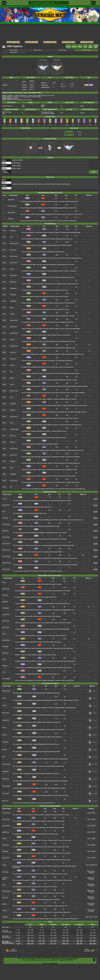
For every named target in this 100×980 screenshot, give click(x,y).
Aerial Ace (13, 359)
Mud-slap (5, 898)
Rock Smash (14, 481)
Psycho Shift (6, 537)
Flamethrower (14, 346)
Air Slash (10, 219)
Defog (4, 865)
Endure (4, 839)
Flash (12, 423)
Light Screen (14, 263)
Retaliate (13, 410)
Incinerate (13, 404)
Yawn (4, 728)
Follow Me (5, 742)
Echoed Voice (14, 391)
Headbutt (5, 917)
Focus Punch (6, 813)
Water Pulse (6, 819)
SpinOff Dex (96, 46)
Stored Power (6, 563)
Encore (4, 735)
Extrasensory (6, 550)
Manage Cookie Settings (70, 958)
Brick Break (13, 327)
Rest (11, 372)
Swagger (13, 461)
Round (12, 384)
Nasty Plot (5, 531)
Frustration (13, 295)
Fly (11, 487)
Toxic (11, 237)
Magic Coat (6, 627)
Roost (4, 634)
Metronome (6, 713)
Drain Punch (6, 589)
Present (5, 499)
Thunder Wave (14, 429)
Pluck (12, 468)
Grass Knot (13, 455)
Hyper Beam (14, 256)
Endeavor (5, 595)
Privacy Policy (56, 958)
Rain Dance (13, 276)
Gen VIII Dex (14, 50)
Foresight (5, 518)
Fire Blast (13, 352)
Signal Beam (6, 640)
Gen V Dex (86, 50)
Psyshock (13, 231)
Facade (12, 365)
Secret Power (6, 556)
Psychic (12, 314)
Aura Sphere (12, 212)
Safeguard (13, 288)
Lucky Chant (6, 544)
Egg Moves (90, 46)
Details (93, 172)
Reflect (12, 340)
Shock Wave (6, 826)
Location (74, 46)
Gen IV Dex (14, 52)
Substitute (13, 474)
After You (5, 801)
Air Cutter (5, 872)
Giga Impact (14, 416)
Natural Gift (6, 858)
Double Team (14, 333)
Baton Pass (6, 779)
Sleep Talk (5, 653)
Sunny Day (13, 250)
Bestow (4, 749)
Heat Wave (6, 608)
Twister (4, 910)
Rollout (4, 904)
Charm (4, 706)
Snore (4, 659)
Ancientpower (6, 764)
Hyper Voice (6, 615)
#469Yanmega (87, 950)
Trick (4, 672)
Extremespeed (12, 206)
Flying (79, 132)
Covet (4, 582)
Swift (4, 885)
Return (12, 308)
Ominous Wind (5, 879)
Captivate (5, 851)
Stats (85, 46)
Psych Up (13, 436)
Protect (12, 269)
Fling (11, 397)
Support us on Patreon (50, 963)
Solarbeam (13, 301)
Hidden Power (14, 243)
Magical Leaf (6, 691)
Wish (4, 757)
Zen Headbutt (6, 679)
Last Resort (6, 621)
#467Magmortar (13, 950)
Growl (4, 698)
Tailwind (5, 666)
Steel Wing (5, 832)
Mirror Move (6, 505)
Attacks (80, 46)
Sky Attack (11, 200)
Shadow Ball (14, 320)
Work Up (12, 442)
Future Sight (6, 524)
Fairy (79, 135)
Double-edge (6, 786)
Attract (12, 378)
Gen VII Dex (38, 50)
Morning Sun (6, 569)
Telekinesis (13, 282)
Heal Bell (5, 602)
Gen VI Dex (62, 50)
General (68, 46)
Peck (4, 512)
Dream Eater (14, 449)
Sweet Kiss (6, 720)
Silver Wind (6, 845)
